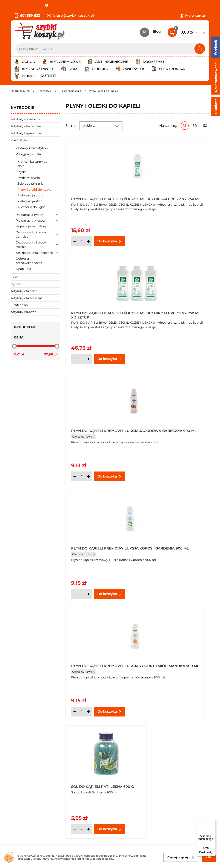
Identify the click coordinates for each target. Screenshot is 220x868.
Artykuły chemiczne (35, 126)
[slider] (14, 346)
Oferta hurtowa (83, 321)
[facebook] (109, 842)
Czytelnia (170, 760)
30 (195, 126)
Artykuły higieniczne (35, 133)
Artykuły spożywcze (35, 119)
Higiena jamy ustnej (38, 226)
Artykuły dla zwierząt (35, 298)
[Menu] (213, 822)
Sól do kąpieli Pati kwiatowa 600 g (90, 662)
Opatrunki (23, 269)
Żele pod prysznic (31, 184)
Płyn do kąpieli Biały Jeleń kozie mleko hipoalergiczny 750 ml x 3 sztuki (174, 197)
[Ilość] (82, 241)
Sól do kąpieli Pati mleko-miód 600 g (98, 546)
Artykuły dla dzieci (35, 291)
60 (205, 126)
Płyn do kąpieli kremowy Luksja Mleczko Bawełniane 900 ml (174, 546)
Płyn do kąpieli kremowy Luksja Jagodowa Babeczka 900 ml (100, 314)
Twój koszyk (172, 754)
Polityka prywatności (29, 760)
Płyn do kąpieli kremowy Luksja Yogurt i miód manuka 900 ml (97, 430)
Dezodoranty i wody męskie (38, 245)
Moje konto (195, 16)
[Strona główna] (20, 91)
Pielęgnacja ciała (38, 154)
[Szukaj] (200, 49)
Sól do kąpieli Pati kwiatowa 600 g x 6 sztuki (171, 662)
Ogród (35, 284)
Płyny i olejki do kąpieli (35, 190)
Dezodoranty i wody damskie (38, 234)
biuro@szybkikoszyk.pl (70, 16)
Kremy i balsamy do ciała (32, 164)
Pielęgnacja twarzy (38, 215)
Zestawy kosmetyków (38, 148)
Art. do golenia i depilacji (38, 253)
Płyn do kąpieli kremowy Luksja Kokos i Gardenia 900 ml (173, 314)
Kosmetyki (35, 140)
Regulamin (20, 754)
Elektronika (35, 305)
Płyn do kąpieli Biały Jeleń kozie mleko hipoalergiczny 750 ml (101, 197)
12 (185, 126)
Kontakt (169, 748)
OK (209, 857)
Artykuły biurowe (24, 312)
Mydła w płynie (29, 178)
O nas (16, 748)
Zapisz (65, 811)
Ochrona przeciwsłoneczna (29, 261)
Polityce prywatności (167, 829)
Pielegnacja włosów (38, 221)
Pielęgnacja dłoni (30, 195)
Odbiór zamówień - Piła (31, 772)
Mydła (22, 172)
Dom (35, 277)
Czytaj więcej (181, 857)
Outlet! (48, 76)
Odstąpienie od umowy (31, 777)
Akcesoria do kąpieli (32, 207)
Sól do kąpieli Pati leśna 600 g (174, 430)
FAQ (14, 783)
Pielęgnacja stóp (30, 201)
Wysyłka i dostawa (27, 766)
